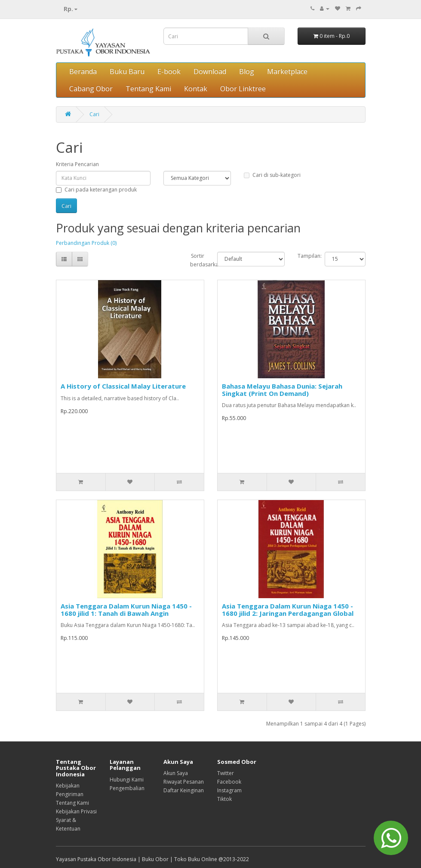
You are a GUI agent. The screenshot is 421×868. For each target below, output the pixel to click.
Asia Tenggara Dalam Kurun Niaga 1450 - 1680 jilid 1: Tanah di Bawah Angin (126, 610)
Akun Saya (176, 773)
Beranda (83, 71)
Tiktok (224, 799)
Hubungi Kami (127, 780)
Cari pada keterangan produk (96, 190)
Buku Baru (127, 71)
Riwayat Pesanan (184, 782)
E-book (169, 71)
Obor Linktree (243, 89)
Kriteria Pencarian (77, 164)
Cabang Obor (91, 89)
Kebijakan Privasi (76, 811)
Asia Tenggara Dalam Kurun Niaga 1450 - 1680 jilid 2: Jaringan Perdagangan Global (288, 610)
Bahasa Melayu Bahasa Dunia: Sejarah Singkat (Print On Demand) (282, 390)
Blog (247, 71)
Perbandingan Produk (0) (86, 243)
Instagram (229, 790)
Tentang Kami (148, 89)
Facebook (229, 782)
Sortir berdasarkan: (197, 260)
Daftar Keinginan (184, 790)
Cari (94, 114)
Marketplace (287, 71)
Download (210, 71)
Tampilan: (305, 256)
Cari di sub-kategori (272, 175)
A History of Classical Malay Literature (123, 386)
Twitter (226, 773)
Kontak (196, 89)
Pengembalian (127, 788)
